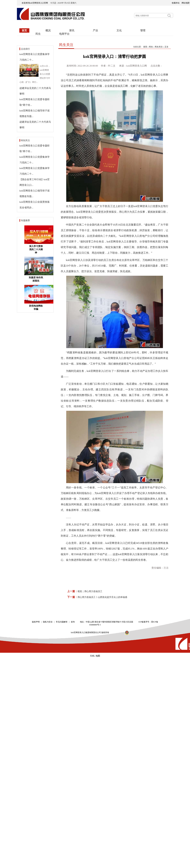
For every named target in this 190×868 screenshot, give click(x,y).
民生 (38, 34)
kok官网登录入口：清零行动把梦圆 (115, 57)
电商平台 (64, 34)
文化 (119, 30)
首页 (24, 30)
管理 (143, 30)
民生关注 (66, 45)
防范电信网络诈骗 (36, 307)
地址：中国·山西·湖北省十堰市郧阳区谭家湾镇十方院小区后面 (107, 622)
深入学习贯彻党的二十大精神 (36, 249)
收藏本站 (176, 3)
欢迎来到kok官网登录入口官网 (36, 3)
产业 (95, 30)
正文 (166, 47)
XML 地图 (95, 656)
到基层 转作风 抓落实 (36, 279)
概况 (48, 30)
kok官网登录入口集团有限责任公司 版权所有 (91, 632)
